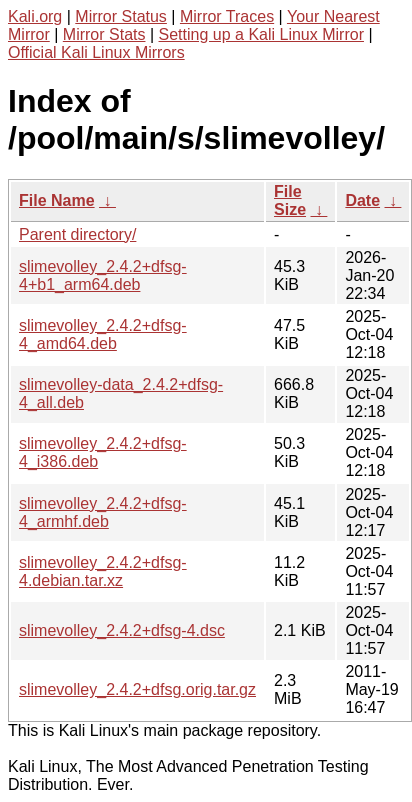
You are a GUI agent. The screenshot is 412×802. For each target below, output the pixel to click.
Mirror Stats (104, 34)
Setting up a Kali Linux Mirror (261, 34)
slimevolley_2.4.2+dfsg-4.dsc (122, 630)
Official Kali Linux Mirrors (96, 52)
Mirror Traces (227, 16)
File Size (290, 200)
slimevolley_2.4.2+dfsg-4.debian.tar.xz (103, 571)
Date (362, 200)
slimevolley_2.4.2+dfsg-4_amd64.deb (103, 334)
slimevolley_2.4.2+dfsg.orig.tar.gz (137, 689)
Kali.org (35, 16)
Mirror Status (121, 16)
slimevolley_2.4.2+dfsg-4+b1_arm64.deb (103, 275)
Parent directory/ (77, 234)
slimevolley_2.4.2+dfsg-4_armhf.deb (103, 512)
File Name (57, 200)
